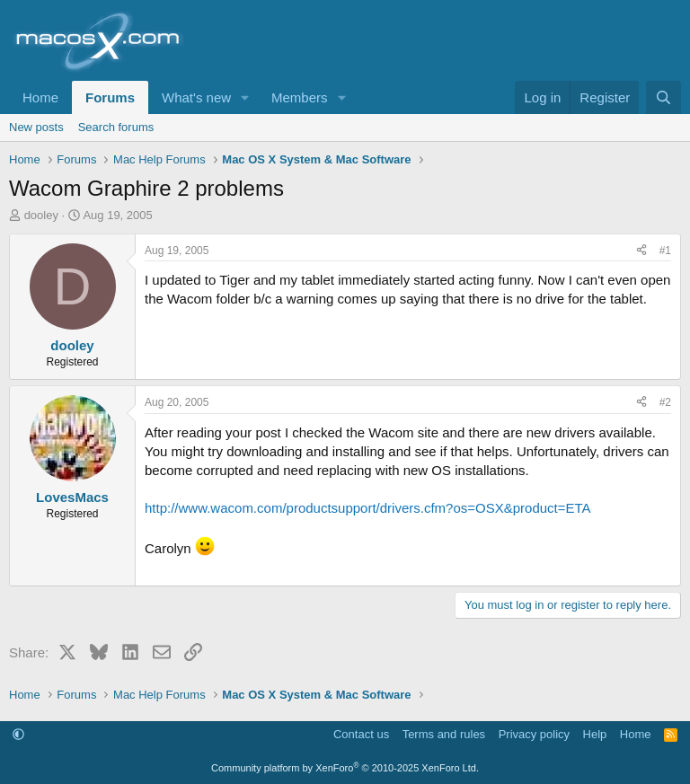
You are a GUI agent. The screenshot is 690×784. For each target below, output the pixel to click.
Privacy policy (534, 734)
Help (595, 734)
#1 (665, 251)
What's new (196, 97)
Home (40, 97)
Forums (110, 97)
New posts (36, 127)
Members (300, 97)
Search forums (116, 127)
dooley (41, 215)
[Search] (663, 97)
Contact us (361, 734)
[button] (245, 97)
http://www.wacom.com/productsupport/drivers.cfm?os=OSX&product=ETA (368, 508)
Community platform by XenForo (345, 768)
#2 (665, 402)
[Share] (641, 251)
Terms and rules (444, 734)
